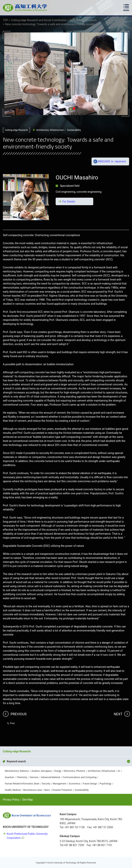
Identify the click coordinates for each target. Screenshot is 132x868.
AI (119, 771)
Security (46, 784)
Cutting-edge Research (16, 130)
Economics (75, 784)
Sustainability (74, 130)
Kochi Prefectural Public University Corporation (27, 836)
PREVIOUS (19, 714)
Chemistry (22, 777)
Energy (58, 771)
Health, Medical (13, 790)
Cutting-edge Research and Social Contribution (52, 740)
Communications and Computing (80, 777)
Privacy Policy (11, 800)
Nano (47, 790)
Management (60, 784)
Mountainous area (33, 790)
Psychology (105, 784)
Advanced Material (51, 777)
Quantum (9, 777)
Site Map (28, 800)
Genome (34, 777)
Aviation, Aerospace (42, 771)
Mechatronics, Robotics (17, 771)
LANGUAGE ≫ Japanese (111, 161)
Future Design (90, 784)
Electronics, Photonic (75, 771)
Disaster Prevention (62, 790)
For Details (69, 202)
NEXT (118, 714)
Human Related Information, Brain (22, 784)
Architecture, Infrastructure (50, 130)
